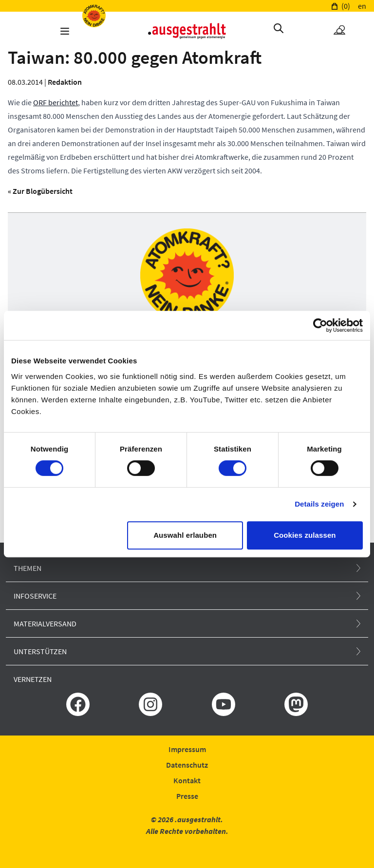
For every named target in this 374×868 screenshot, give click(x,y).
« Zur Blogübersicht (40, 191)
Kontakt (187, 780)
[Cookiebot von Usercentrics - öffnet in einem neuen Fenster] (320, 325)
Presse (187, 796)
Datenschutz (187, 765)
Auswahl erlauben (185, 535)
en (362, 6)
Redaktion (65, 82)
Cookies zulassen (305, 535)
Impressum (187, 749)
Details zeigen (319, 504)
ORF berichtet (56, 102)
